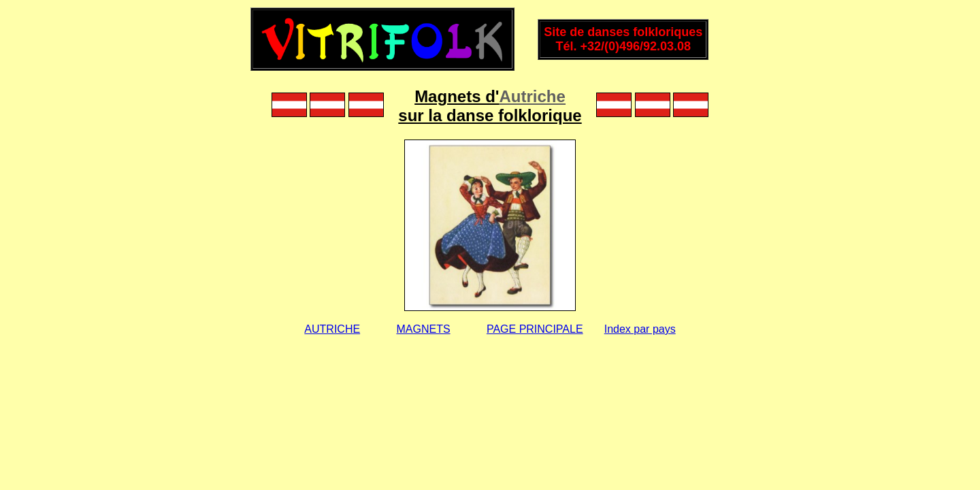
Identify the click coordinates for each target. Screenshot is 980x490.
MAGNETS (423, 329)
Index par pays (640, 329)
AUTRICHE (332, 329)
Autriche (533, 96)
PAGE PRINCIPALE (535, 329)
